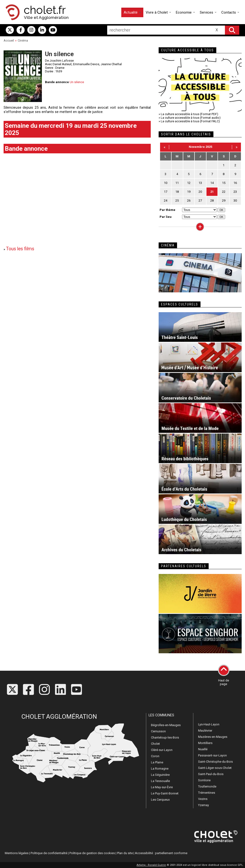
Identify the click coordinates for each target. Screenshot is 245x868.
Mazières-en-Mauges (213, 737)
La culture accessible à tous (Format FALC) (190, 121)
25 (177, 201)
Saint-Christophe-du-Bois (215, 762)
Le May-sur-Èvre (162, 787)
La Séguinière (160, 775)
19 (189, 192)
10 (166, 183)
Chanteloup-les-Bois (165, 737)
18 (177, 192)
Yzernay (203, 805)
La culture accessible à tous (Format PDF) (189, 114)
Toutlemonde (207, 786)
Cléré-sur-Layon (162, 750)
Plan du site (125, 853)
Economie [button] (185, 12)
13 (200, 183)
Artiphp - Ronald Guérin (151, 865)
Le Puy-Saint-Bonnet (165, 793)
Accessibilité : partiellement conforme (161, 853)
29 (224, 201)
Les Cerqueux (160, 800)
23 (235, 192)
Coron (155, 756)
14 (212, 183)
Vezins (203, 799)
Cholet (155, 744)
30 (235, 201)
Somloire (204, 780)
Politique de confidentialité (49, 853)
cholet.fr (45, 10)
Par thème (167, 210)
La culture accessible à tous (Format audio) (191, 118)
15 (224, 183)
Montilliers (205, 743)
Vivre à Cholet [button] (158, 12)
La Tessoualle (160, 781)
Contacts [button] (230, 12)
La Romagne (160, 769)
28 (212, 201)
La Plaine (157, 762)
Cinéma (23, 40)
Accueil (9, 40)
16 (235, 183)
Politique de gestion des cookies (92, 853)
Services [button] (208, 12)
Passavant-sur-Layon (212, 755)
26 (189, 201)
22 (224, 192)
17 (166, 192)
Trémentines (207, 793)
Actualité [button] (132, 12)
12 (189, 183)
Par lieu (166, 217)
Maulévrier (205, 731)
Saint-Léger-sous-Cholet (215, 768)
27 (200, 201)
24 (166, 201)
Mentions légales (17, 853)
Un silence (77, 82)
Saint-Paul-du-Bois (211, 774)
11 (177, 183)
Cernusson (158, 731)
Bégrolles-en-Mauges (166, 725)
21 (212, 192)
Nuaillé (203, 749)
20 (200, 192)
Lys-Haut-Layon (209, 724)
